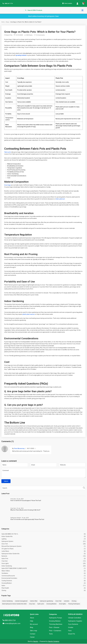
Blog (31, 628)
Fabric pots (8, 152)
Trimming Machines (56, 624)
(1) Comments (39, 35)
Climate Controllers (75, 618)
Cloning (4, 591)
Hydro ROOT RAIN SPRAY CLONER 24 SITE (14, 569)
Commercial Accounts (8, 576)
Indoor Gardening (7, 566)
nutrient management (21, 601)
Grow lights (62, 604)
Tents (51, 634)
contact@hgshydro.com (12, 624)
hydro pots (41, 604)
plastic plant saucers (29, 315)
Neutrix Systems (54, 642)
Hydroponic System (7, 542)
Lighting (4, 539)
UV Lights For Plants (8, 549)
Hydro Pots (8, 35)
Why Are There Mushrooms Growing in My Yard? (25, 510)
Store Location (68, 4)
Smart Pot (72, 634)
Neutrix (36, 642)
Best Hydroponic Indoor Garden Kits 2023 (14, 604)
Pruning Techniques (74, 604)
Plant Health (5, 588)
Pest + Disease (54, 628)
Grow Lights (5, 564)
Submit (6, 482)
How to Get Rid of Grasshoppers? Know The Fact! (26, 501)
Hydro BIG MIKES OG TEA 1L (10, 534)
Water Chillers (6, 571)
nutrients (67, 601)
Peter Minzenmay (19, 449)
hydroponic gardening (46, 601)
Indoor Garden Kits (7, 537)
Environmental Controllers (9, 579)
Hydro (3, 586)
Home (3, 22)
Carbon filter (34, 601)
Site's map (33, 631)
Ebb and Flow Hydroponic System (12, 547)
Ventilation (5, 574)
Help (32, 621)
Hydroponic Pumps (55, 618)
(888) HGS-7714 (10, 621)
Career (32, 637)
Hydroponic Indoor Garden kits (11, 554)
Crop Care (5, 561)
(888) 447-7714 (9, 4)
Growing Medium (7, 583)
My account (34, 624)
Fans (70, 631)
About (32, 618)
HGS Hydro (28, 35)
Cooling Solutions (7, 581)
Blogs (7, 22)
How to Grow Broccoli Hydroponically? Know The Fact (27, 520)
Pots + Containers (55, 631)
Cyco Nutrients (73, 624)
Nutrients (4, 556)
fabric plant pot (60, 199)
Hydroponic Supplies (75, 621)
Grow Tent (5, 544)
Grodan (71, 628)
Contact (33, 634)
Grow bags (7, 185)
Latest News (5, 552)
